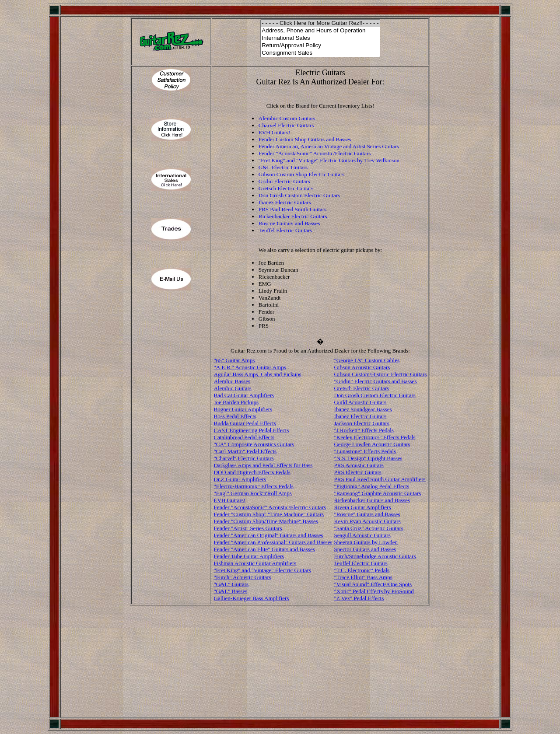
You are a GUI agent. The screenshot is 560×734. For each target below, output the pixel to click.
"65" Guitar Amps (234, 360)
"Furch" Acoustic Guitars (243, 577)
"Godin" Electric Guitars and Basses (375, 381)
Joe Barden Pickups (236, 402)
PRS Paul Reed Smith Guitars (292, 209)
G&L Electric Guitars (283, 167)
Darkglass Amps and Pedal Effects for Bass (263, 465)
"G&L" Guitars (231, 584)
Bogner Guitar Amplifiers (243, 409)
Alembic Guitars (233, 388)
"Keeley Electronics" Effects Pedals (374, 437)
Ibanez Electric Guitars (285, 202)
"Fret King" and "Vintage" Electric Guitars (262, 570)
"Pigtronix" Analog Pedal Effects (371, 486)
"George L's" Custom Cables (367, 360)
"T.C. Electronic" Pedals (362, 570)
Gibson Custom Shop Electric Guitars (301, 174)
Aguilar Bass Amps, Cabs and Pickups (258, 374)
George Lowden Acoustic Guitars (372, 444)
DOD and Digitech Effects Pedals (252, 472)
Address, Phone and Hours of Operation (320, 31)
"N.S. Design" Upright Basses (368, 458)
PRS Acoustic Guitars (359, 465)
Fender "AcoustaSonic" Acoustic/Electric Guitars (315, 153)
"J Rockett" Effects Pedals (364, 430)
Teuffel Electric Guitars (285, 230)
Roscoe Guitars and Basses (289, 223)
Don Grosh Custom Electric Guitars (299, 195)
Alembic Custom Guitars (287, 118)
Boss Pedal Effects (235, 416)
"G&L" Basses (231, 591)
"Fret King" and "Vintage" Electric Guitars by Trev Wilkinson (329, 160)
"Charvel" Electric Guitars (244, 458)
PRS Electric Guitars (357, 472)
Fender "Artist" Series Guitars (248, 528)
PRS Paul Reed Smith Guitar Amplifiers (380, 479)
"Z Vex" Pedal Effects (359, 598)
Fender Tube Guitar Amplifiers (249, 556)
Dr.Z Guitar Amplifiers (240, 479)
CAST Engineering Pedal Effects (252, 430)
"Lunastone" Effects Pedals (365, 451)
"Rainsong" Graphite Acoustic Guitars (377, 493)
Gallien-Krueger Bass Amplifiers (252, 598)
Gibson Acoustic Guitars (362, 367)
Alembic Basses (232, 381)
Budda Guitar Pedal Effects (245, 423)
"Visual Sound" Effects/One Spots (373, 584)
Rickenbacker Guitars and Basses (372, 500)
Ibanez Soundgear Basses (363, 409)
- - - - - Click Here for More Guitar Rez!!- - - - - (320, 23)
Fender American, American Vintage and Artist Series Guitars (329, 146)
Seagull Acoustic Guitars (362, 535)
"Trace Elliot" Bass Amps (363, 577)
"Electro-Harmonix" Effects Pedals (254, 486)
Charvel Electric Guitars (286, 125)
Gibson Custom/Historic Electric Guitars (380, 374)
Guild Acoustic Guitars (360, 402)
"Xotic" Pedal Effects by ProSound (374, 591)
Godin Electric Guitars (284, 181)
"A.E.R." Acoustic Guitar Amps (250, 367)
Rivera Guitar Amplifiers (362, 507)
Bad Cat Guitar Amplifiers (244, 395)
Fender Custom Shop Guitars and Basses (305, 139)
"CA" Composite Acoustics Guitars (254, 444)
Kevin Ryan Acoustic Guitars (367, 521)
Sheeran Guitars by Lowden (366, 542)
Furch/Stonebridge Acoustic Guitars (375, 556)
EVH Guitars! (275, 132)
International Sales (320, 38)
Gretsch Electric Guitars (286, 188)
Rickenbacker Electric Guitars (293, 216)
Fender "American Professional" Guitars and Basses (273, 542)
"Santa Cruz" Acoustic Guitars (368, 528)
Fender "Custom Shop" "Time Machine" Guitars (269, 514)
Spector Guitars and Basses (365, 549)
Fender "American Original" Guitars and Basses (269, 535)
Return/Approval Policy (320, 46)
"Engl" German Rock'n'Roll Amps (253, 493)
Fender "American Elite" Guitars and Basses (264, 549)
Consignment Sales (320, 53)
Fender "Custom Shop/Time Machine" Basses (266, 521)
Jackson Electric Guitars (361, 423)
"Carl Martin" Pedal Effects (245, 451)
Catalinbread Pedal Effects (244, 437)
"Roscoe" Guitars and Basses (367, 514)
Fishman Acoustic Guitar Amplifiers (255, 563)
